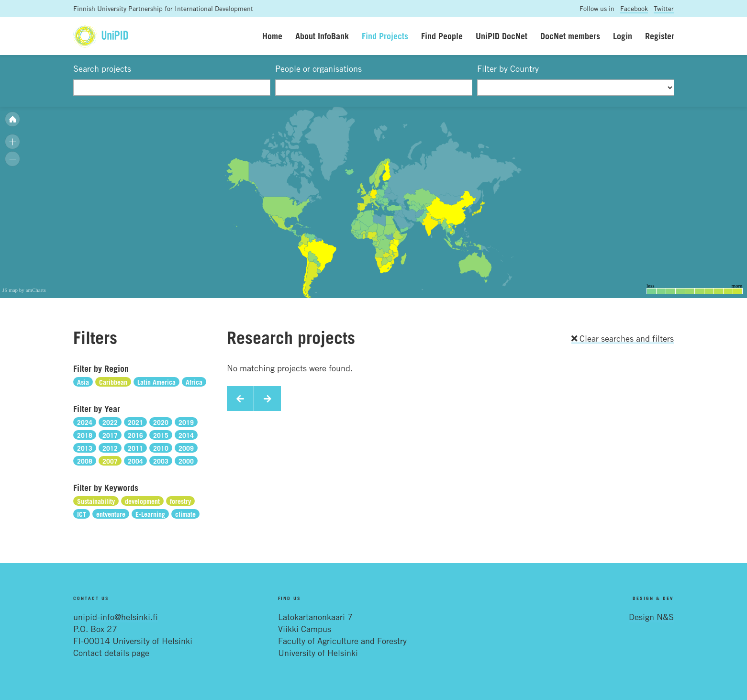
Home (272, 36)
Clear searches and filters (623, 338)
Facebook (634, 8)
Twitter (664, 8)
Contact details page (111, 653)
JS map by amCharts (24, 290)
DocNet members (570, 36)
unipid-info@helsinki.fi (116, 617)
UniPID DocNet (502, 36)
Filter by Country (508, 68)
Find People (442, 36)
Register (660, 36)
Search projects (102, 68)
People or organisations (318, 68)
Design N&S (651, 617)
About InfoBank (322, 36)
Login (623, 36)
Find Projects (385, 36)
